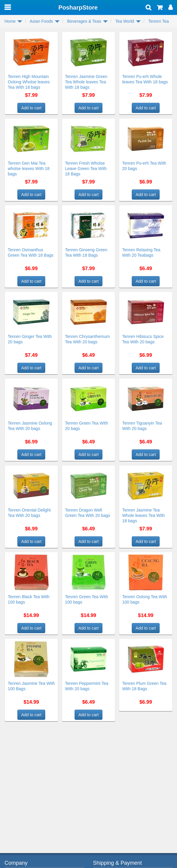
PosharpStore (78, 7)
